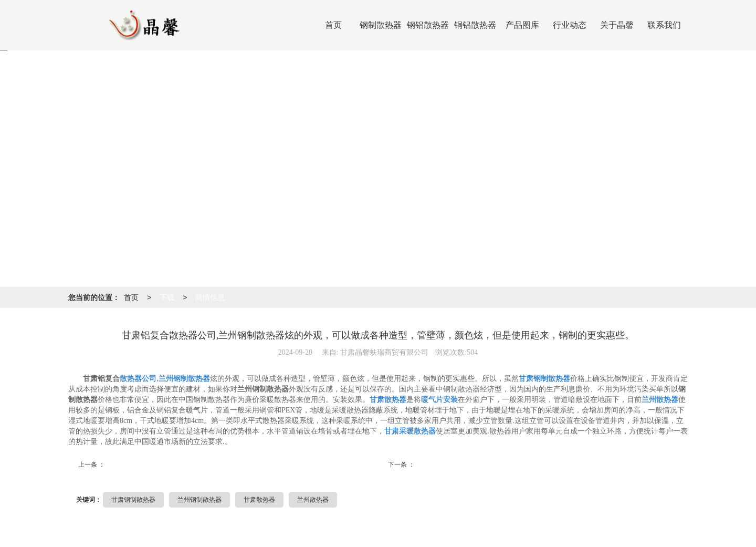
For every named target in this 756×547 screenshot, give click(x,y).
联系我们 (664, 25)
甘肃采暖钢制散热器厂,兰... (459, 466)
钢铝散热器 (428, 25)
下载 (167, 297)
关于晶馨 (617, 25)
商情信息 (210, 297)
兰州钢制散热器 (199, 500)
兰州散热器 (313, 500)
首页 (333, 25)
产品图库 (522, 25)
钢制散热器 (381, 25)
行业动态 (570, 25)
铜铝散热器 (475, 25)
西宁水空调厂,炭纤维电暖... (149, 466)
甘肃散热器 (259, 500)
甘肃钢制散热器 (133, 500)
